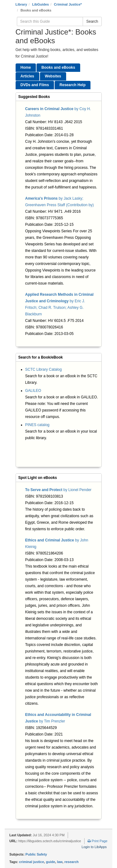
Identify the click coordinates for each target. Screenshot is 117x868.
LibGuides (41, 4)
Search (92, 21)
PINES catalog (37, 425)
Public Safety (36, 854)
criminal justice (32, 862)
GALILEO (33, 391)
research (71, 862)
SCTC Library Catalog (44, 369)
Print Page (97, 841)
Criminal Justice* (68, 4)
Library (21, 4)
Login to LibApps (94, 847)
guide (50, 862)
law (60, 862)
